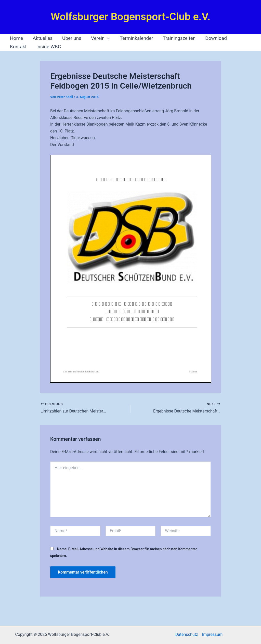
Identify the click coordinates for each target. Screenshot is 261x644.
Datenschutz (187, 634)
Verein (101, 38)
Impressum (212, 634)
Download (216, 38)
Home (16, 38)
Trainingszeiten (179, 38)
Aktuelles (43, 38)
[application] (107, 38)
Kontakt (18, 47)
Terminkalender (136, 38)
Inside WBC (49, 47)
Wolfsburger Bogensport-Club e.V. (130, 17)
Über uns (72, 38)
